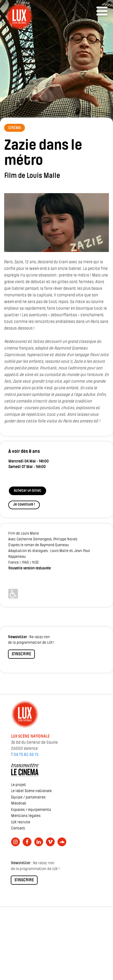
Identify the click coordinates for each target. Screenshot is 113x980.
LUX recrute (21, 822)
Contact (18, 828)
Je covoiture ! (24, 505)
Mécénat (19, 804)
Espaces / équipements (31, 810)
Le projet (19, 785)
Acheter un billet (27, 491)
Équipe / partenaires (28, 798)
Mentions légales (26, 816)
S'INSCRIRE (21, 654)
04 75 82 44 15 (26, 755)
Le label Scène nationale (31, 791)
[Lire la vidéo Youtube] (56, 223)
